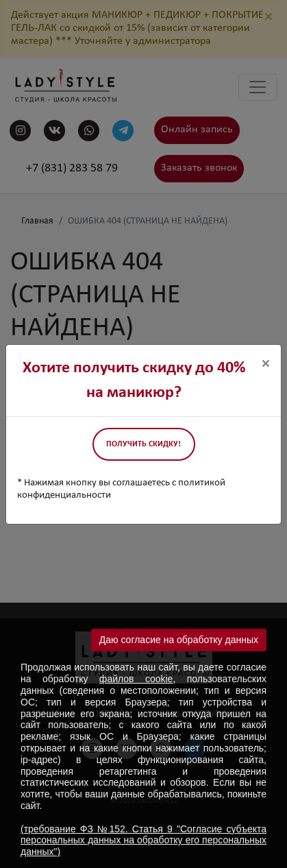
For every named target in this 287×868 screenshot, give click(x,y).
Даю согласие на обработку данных (179, 640)
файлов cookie (136, 679)
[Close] (266, 364)
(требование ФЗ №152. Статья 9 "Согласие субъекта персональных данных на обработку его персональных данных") (143, 841)
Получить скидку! (143, 444)
